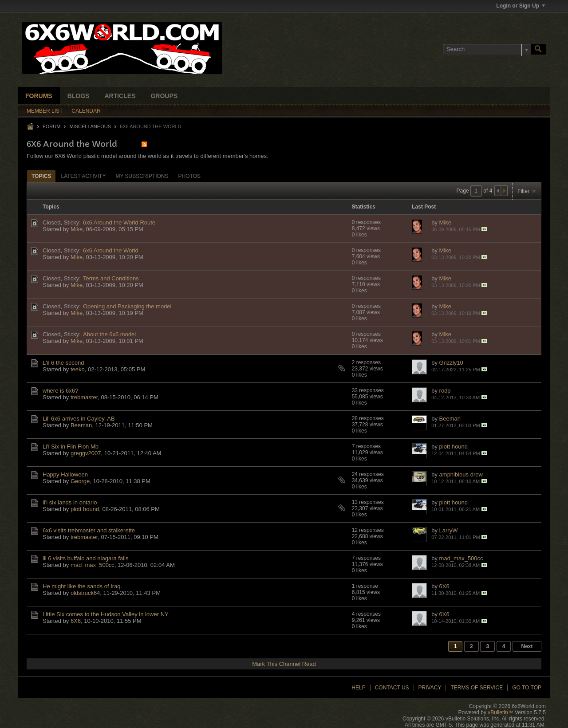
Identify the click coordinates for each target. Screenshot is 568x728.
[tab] (41, 176)
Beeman (81, 425)
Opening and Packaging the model (127, 306)
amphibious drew (461, 474)
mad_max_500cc (93, 565)
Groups (164, 96)
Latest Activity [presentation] (83, 176)
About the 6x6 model (109, 334)
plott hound (454, 447)
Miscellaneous (90, 126)
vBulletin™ (500, 712)
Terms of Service (477, 688)
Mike (77, 229)
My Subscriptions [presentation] (142, 176)
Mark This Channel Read (284, 664)
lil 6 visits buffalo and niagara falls (85, 558)
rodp (445, 391)
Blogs (79, 96)
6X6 (444, 586)
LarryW (449, 530)
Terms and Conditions (111, 278)
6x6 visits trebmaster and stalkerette (89, 530)
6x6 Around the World (111, 250)
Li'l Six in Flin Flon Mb (71, 447)
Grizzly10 (451, 363)
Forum (51, 126)
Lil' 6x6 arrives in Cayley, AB (79, 419)
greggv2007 (86, 453)
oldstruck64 (85, 593)
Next (527, 646)
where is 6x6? (60, 391)
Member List (45, 111)
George (80, 481)
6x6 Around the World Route (119, 222)
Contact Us (392, 688)
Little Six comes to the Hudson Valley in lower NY (106, 614)
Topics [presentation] (41, 176)
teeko (78, 369)
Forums (39, 96)
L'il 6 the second (63, 363)
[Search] (487, 49)
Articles (120, 96)
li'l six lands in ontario (70, 502)
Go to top (527, 688)
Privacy (430, 688)
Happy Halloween (65, 474)
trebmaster (84, 397)
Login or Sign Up (521, 6)
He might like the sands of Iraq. (82, 586)
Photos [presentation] (189, 176)
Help (358, 688)
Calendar (86, 111)
